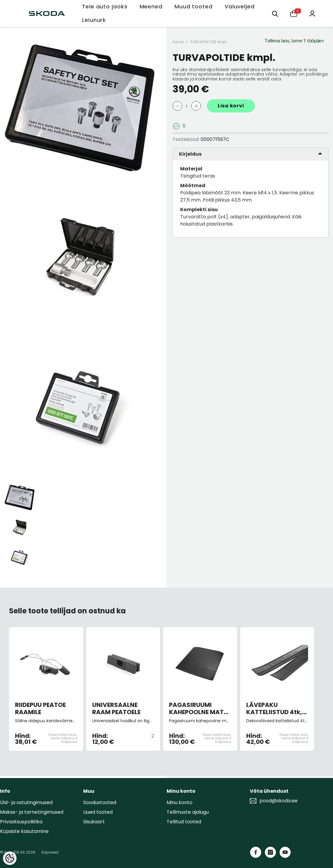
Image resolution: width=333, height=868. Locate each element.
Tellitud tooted (184, 822)
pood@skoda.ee (279, 801)
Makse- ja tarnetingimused (32, 812)
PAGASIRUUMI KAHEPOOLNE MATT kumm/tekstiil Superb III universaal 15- (198, 708)
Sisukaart (94, 822)
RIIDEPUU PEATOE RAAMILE (40, 708)
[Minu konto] (312, 13)
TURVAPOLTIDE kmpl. (209, 42)
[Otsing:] (275, 13)
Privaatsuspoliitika (21, 822)
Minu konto (180, 802)
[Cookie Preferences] (10, 858)
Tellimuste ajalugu (188, 812)
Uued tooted (98, 812)
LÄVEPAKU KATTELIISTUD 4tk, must (274, 708)
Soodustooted (100, 802)
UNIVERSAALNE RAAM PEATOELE (116, 708)
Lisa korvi (231, 106)
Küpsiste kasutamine (24, 831)
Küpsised (50, 852)
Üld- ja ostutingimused (26, 802)
